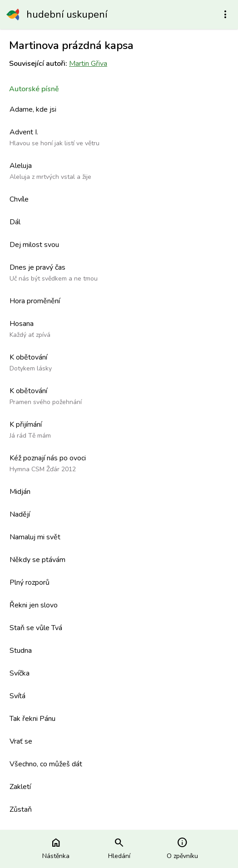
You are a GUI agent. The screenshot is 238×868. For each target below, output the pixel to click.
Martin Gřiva (88, 64)
